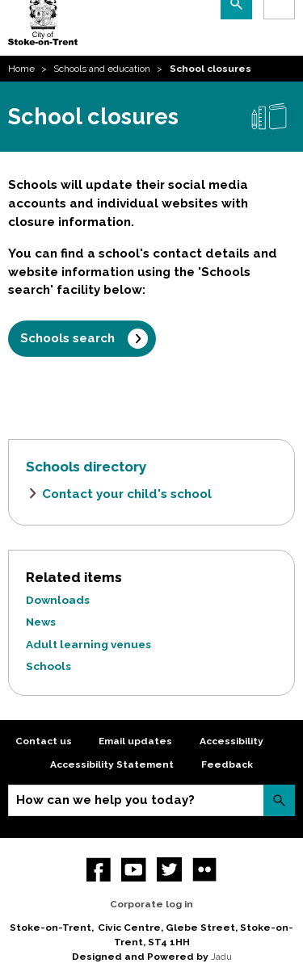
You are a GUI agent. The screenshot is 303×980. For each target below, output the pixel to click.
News (41, 622)
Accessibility (231, 741)
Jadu (221, 957)
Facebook (99, 870)
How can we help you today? (105, 800)
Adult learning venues (88, 644)
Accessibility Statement (112, 764)
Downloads (58, 600)
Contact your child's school (127, 494)
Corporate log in (151, 904)
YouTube (134, 870)
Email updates (135, 741)
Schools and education (102, 69)
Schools (48, 666)
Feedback (227, 764)
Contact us (44, 741)
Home (21, 69)
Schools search (67, 338)
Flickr (205, 870)
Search (279, 800)
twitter (169, 870)
